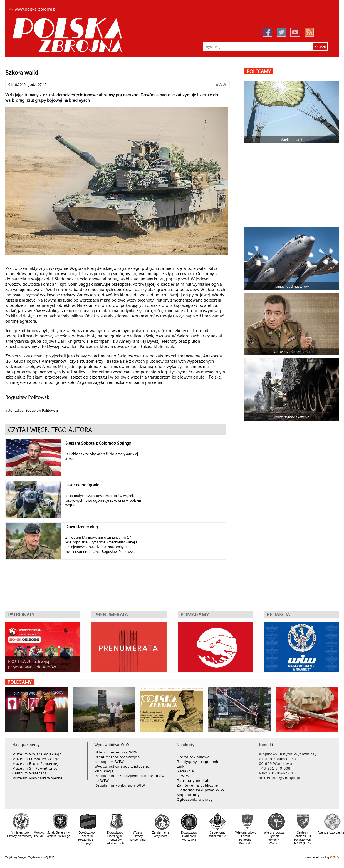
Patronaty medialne (195, 781)
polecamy (259, 71)
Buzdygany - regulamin (198, 762)
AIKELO (334, 857)
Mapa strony (188, 795)
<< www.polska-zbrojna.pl (32, 9)
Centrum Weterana (30, 773)
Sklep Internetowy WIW (116, 752)
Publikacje (104, 771)
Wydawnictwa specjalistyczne (122, 766)
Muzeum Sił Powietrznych (36, 768)
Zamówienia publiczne (198, 785)
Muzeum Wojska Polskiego (37, 754)
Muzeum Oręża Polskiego (36, 759)
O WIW (183, 776)
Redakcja (185, 771)
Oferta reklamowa (193, 757)
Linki (181, 766)
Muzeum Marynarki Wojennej (38, 778)
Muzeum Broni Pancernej (35, 763)
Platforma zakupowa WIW (201, 790)
